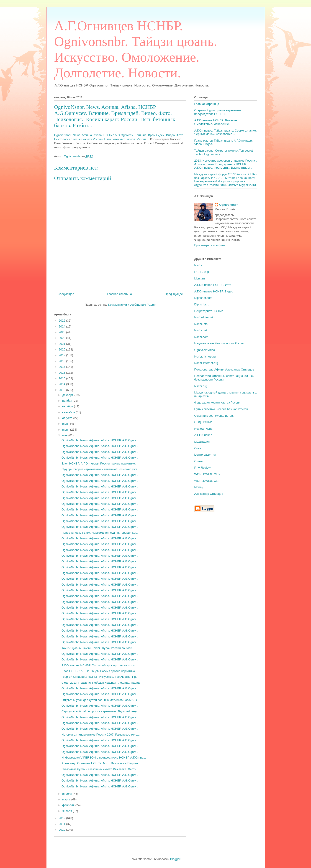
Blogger (175, 859)
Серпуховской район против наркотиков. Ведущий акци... (101, 711)
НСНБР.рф (202, 272)
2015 (63, 378)
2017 (63, 367)
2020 (63, 349)
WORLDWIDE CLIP (207, 474)
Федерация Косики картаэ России (217, 402)
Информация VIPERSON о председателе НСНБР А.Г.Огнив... (104, 758)
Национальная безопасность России (220, 343)
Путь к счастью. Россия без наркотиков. (222, 409)
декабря (68, 395)
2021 (63, 344)
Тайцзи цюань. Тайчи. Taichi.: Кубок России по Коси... (98, 648)
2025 (63, 321)
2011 (63, 824)
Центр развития (205, 455)
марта (67, 799)
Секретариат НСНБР (209, 311)
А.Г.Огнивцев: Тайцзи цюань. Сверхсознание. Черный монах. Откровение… (226, 132)
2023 (63, 332)
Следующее (66, 294)
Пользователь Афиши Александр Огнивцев (224, 369)
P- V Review (203, 468)
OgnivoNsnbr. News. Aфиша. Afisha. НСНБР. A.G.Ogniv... (100, 440)
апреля (68, 794)
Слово (199, 461)
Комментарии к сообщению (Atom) (132, 305)
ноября (68, 401)
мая (65, 435)
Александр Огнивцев (209, 494)
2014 (63, 384)
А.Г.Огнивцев (203, 435)
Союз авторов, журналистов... (215, 416)
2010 (63, 830)
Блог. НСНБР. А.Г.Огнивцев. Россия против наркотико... (99, 463)
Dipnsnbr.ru (202, 304)
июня (66, 430)
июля (66, 424)
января (67, 811)
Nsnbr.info (201, 324)
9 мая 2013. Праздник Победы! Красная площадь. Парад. (101, 683)
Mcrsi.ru (200, 278)
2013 (63, 390)
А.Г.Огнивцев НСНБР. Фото (213, 285)
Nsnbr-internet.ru (206, 317)
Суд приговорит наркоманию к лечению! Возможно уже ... (101, 469)
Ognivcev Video (205, 350)
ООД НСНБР (203, 422)
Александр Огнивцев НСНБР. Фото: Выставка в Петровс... (101, 763)
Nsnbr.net (201, 330)
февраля (69, 805)
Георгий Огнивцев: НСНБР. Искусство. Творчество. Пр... (100, 677)
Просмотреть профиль (210, 245)
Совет (198, 448)
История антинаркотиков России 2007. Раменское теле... (101, 735)
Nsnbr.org (201, 386)
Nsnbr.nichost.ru (205, 357)
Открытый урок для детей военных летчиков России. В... (100, 700)
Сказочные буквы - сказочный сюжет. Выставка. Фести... (100, 769)
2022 (63, 338)
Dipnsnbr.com (203, 298)
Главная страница (120, 294)
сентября (69, 412)
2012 (63, 818)
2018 (63, 361)
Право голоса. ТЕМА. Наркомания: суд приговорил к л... (100, 533)
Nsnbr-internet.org (206, 363)
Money (199, 487)
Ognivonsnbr (228, 205)
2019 (63, 355)
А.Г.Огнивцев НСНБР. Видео (214, 291)
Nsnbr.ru (200, 265)
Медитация (202, 442)
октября (68, 406)
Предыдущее (174, 294)
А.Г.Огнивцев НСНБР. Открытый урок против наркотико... (101, 665)
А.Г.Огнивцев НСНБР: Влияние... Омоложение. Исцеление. (217, 122)
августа (68, 418)
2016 (63, 373)
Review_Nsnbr (204, 429)
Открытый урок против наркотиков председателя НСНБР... (218, 112)
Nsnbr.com (201, 337)
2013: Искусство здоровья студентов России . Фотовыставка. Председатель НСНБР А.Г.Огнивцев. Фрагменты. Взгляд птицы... (226, 164)
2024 (63, 326)
